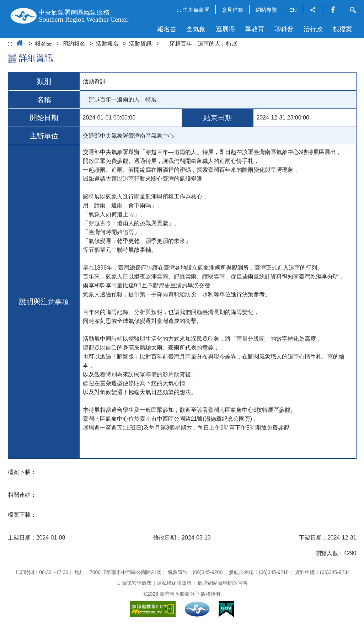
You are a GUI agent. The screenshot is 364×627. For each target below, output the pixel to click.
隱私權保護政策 (174, 583)
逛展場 (225, 29)
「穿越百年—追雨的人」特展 (200, 44)
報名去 (167, 29)
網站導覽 (266, 10)
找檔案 (343, 29)
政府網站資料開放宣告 (223, 583)
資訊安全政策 (137, 583)
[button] (313, 10)
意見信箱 (232, 10)
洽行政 (313, 29)
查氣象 (196, 29)
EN (293, 10)
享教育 (255, 29)
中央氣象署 (196, 10)
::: (179, 10)
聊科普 (284, 29)
